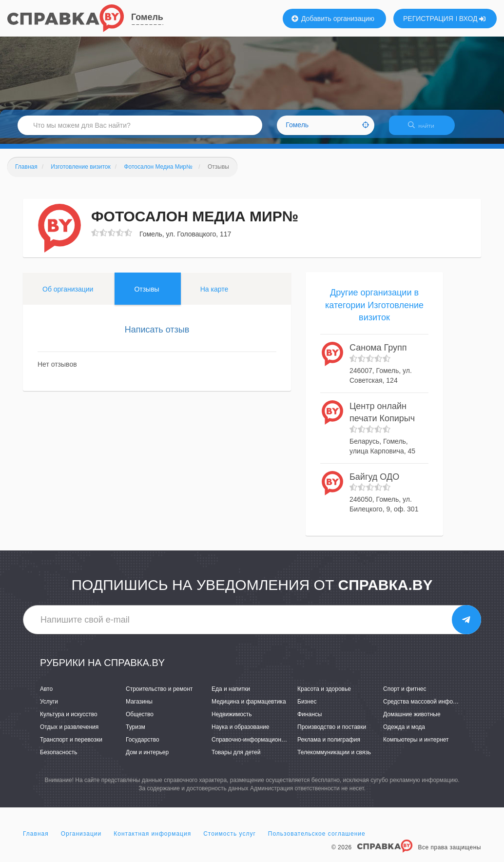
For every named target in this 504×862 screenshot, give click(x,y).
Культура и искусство (69, 720)
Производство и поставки (332, 733)
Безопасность (59, 759)
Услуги (49, 707)
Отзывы (146, 295)
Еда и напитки (231, 695)
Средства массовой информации (428, 707)
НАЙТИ (426, 129)
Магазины (139, 707)
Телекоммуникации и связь (334, 759)
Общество (140, 720)
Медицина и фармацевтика (249, 707)
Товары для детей (236, 759)
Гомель (147, 17)
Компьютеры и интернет (416, 746)
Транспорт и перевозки (71, 746)
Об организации (68, 295)
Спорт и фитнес (405, 695)
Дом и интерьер (147, 759)
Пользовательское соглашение (317, 840)
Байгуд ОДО (374, 483)
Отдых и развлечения (69, 733)
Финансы (310, 720)
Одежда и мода (404, 733)
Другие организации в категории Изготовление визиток (374, 311)
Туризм (136, 733)
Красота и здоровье (324, 695)
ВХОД (473, 19)
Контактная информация (152, 840)
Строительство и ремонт (159, 695)
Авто (46, 695)
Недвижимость (232, 720)
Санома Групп (378, 353)
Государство (143, 746)
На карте (214, 295)
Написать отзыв (157, 335)
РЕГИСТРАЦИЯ (428, 19)
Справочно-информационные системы (264, 746)
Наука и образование (240, 733)
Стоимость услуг (230, 840)
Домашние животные (412, 720)
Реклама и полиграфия (329, 746)
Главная (36, 840)
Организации (81, 840)
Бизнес (307, 707)
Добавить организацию (333, 19)
